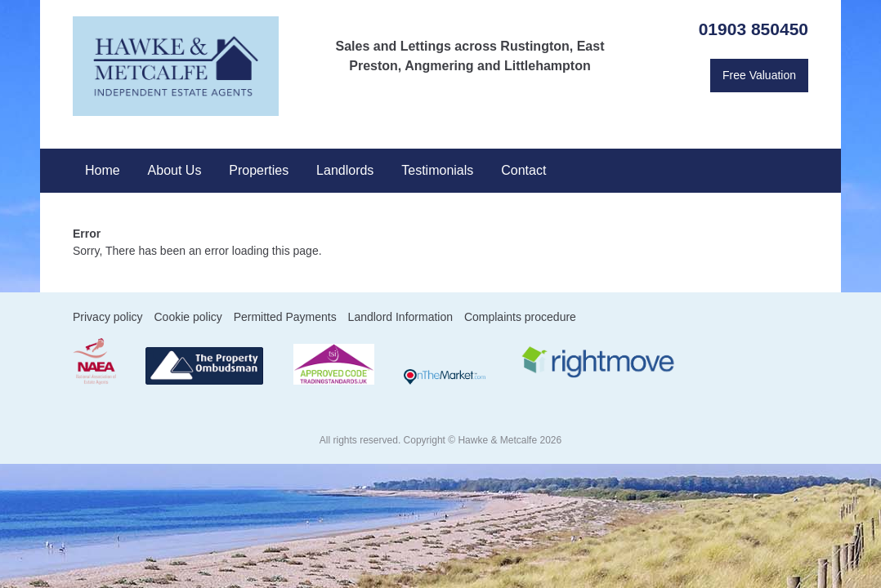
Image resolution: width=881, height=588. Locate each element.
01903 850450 (754, 29)
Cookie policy (188, 317)
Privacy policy (108, 317)
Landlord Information (400, 317)
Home (103, 170)
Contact (523, 170)
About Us (175, 170)
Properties (259, 170)
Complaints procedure (520, 317)
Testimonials (437, 170)
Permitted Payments (285, 317)
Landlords (345, 170)
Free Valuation (759, 75)
